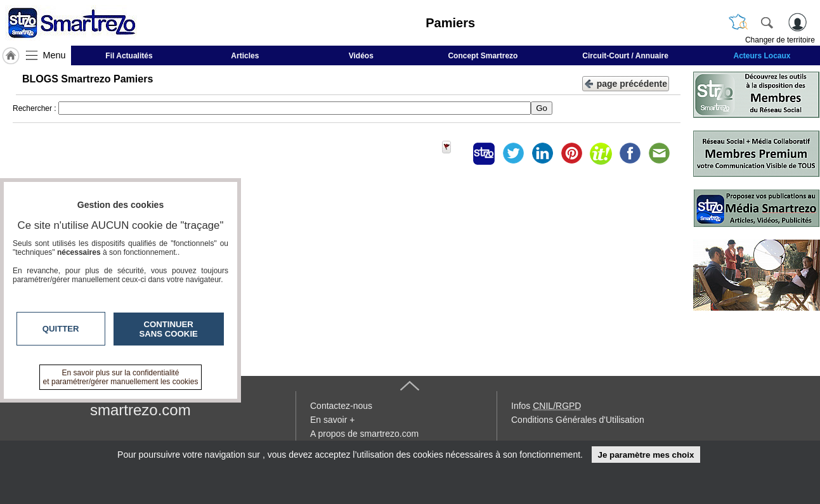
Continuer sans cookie (169, 329)
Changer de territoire (780, 40)
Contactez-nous (341, 406)
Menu (55, 55)
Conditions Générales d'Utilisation (578, 420)
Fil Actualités (129, 56)
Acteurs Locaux (762, 56)
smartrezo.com (140, 410)
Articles (245, 56)
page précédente (626, 83)
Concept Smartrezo (483, 56)
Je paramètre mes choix (646, 455)
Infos (546, 406)
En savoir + (332, 420)
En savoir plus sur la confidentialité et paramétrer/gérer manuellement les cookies (121, 377)
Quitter (61, 329)
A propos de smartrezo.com (364, 434)
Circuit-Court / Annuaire (625, 56)
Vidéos (361, 56)
